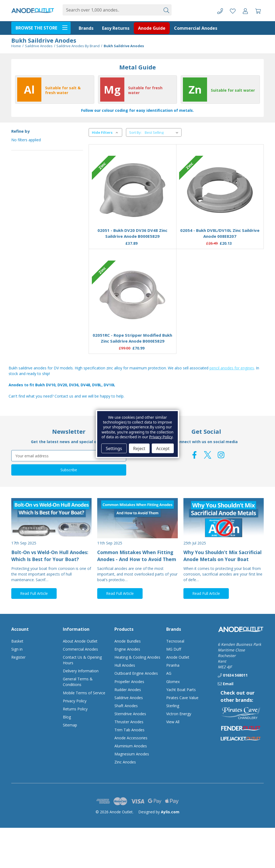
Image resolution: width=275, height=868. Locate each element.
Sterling (173, 706)
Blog (67, 717)
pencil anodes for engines (232, 368)
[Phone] (220, 11)
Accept (163, 448)
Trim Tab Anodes (129, 730)
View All (173, 722)
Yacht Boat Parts (181, 690)
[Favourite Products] (233, 11)
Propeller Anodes (129, 682)
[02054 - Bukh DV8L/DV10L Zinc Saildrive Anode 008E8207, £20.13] (220, 190)
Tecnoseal (175, 641)
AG (169, 673)
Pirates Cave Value (182, 698)
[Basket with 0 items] (258, 11)
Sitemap (70, 725)
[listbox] (163, 132)
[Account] (245, 11)
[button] (241, 713)
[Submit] (166, 10)
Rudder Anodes (128, 690)
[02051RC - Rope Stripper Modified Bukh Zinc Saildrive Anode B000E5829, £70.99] (133, 295)
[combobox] (111, 10)
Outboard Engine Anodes (136, 673)
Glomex (173, 682)
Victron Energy (179, 714)
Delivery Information (81, 671)
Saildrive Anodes (129, 698)
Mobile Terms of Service (84, 693)
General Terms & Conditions (78, 682)
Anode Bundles (128, 641)
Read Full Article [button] (34, 593)
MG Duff (174, 649)
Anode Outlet (178, 657)
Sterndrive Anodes (130, 714)
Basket (17, 641)
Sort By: (135, 132)
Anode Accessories (131, 738)
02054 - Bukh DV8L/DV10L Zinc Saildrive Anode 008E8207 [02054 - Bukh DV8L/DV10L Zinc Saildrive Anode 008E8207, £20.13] (220, 233)
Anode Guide (152, 28)
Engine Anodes (127, 649)
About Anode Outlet (80, 641)
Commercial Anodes (196, 28)
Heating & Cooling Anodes (137, 657)
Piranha (173, 665)
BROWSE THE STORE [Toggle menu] (43, 27)
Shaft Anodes (126, 706)
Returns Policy (75, 709)
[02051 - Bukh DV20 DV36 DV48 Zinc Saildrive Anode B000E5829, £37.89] (133, 190)
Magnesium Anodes (132, 754)
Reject (139, 448)
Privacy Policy (75, 701)
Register (18, 657)
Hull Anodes (125, 665)
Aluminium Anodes (131, 746)
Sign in (17, 649)
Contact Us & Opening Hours (82, 660)
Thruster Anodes (129, 722)
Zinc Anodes (125, 762)
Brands (86, 28)
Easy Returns (116, 28)
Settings (114, 448)
